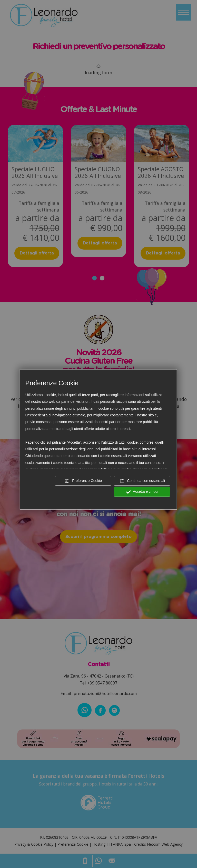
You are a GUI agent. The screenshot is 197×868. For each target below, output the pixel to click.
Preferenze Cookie (83, 481)
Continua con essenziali (142, 481)
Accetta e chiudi (142, 492)
